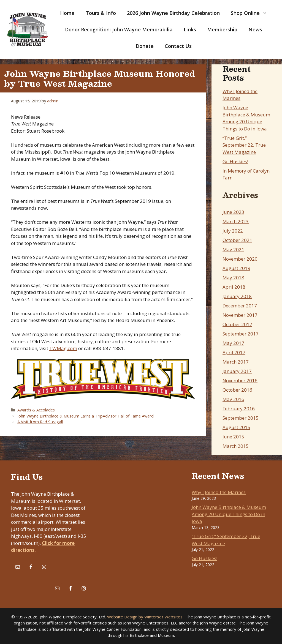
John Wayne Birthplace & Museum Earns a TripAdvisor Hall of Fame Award (86, 416)
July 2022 (233, 231)
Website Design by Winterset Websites (145, 617)
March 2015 (236, 446)
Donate (145, 46)
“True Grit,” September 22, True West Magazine (244, 145)
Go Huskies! (235, 161)
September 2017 (241, 334)
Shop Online (252, 13)
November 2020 (240, 259)
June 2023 (233, 212)
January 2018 (237, 296)
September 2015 (241, 418)
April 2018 (234, 287)
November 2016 (240, 380)
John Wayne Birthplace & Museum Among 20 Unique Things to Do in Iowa (229, 514)
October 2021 (237, 240)
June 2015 (233, 437)
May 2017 (233, 343)
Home (67, 13)
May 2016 (233, 399)
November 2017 (240, 315)
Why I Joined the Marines (219, 492)
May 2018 (233, 278)
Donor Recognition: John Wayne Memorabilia (119, 29)
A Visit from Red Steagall (40, 422)
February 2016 (239, 409)
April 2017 (234, 352)
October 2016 (237, 390)
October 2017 (237, 324)
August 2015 (236, 427)
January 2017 (237, 371)
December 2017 (240, 306)
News (255, 29)
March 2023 (236, 221)
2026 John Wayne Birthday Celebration (173, 13)
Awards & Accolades (36, 410)
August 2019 (236, 268)
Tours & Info (101, 13)
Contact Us (178, 46)
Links (190, 29)
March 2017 (236, 362)
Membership (222, 29)
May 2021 (233, 249)
